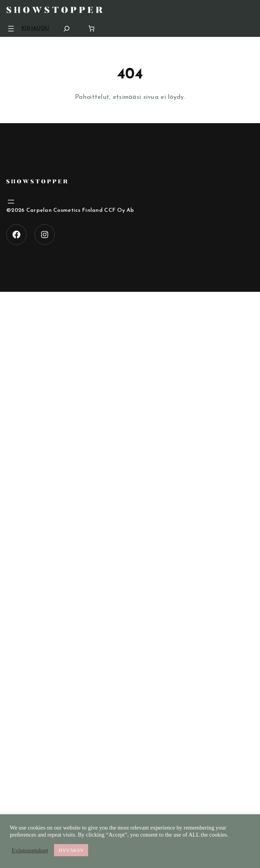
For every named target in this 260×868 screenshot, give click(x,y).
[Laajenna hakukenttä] (67, 28)
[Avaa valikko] (11, 29)
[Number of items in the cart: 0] (91, 28)
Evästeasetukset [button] (30, 850)
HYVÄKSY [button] (71, 850)
